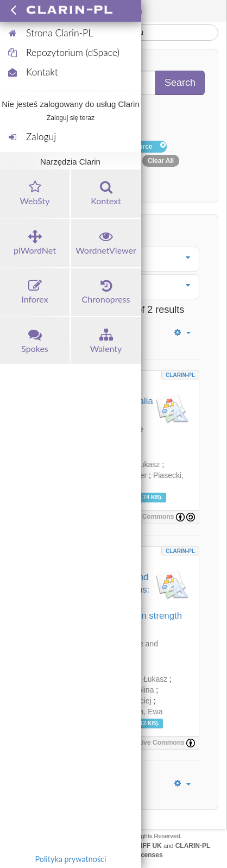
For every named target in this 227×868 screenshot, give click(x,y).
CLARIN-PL (180, 375)
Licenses (149, 855)
